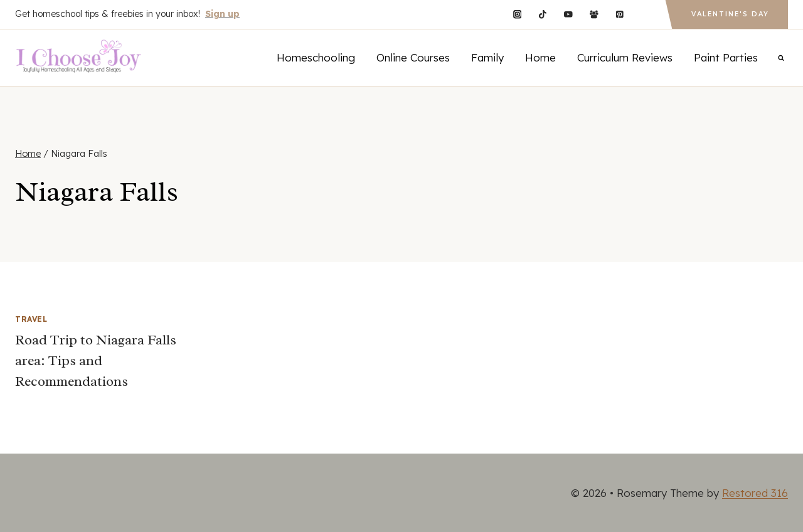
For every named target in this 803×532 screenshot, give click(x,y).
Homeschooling (316, 57)
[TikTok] (543, 14)
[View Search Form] (781, 58)
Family (487, 57)
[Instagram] (517, 14)
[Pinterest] (620, 14)
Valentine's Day (730, 14)
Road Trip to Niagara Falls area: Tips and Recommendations (96, 361)
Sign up (222, 14)
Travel (31, 319)
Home (540, 57)
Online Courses (413, 57)
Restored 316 (755, 493)
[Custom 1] (645, 14)
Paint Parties (726, 57)
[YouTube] (568, 14)
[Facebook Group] (594, 14)
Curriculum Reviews (625, 57)
